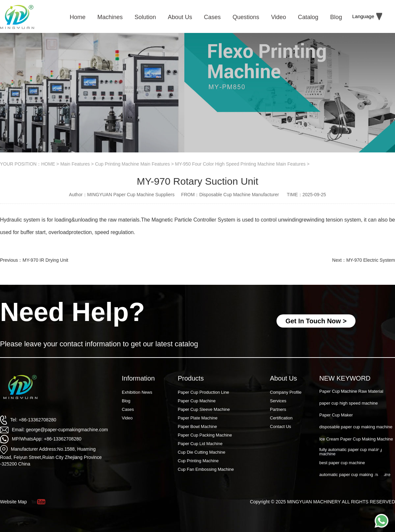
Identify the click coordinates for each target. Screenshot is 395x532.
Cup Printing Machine (198, 461)
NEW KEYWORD (345, 378)
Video (127, 418)
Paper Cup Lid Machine (200, 444)
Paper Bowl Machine (197, 426)
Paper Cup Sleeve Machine (204, 409)
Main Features (75, 164)
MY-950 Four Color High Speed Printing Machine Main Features (240, 164)
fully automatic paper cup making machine (351, 452)
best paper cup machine (342, 463)
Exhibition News (137, 392)
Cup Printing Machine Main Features (132, 164)
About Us (283, 378)
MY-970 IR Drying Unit (45, 260)
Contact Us (280, 426)
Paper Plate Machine (198, 418)
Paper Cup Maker (336, 415)
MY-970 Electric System (371, 260)
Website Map (13, 502)
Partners (278, 409)
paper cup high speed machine (349, 403)
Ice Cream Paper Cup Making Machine (356, 439)
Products (191, 378)
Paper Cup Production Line (203, 392)
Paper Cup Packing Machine (205, 435)
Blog (126, 401)
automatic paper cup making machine (355, 475)
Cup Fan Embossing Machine (206, 469)
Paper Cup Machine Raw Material (351, 392)
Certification (281, 418)
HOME (48, 164)
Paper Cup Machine (197, 401)
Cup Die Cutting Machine (202, 452)
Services (278, 401)
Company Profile (286, 392)
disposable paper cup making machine (356, 427)
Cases (128, 409)
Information (138, 378)
